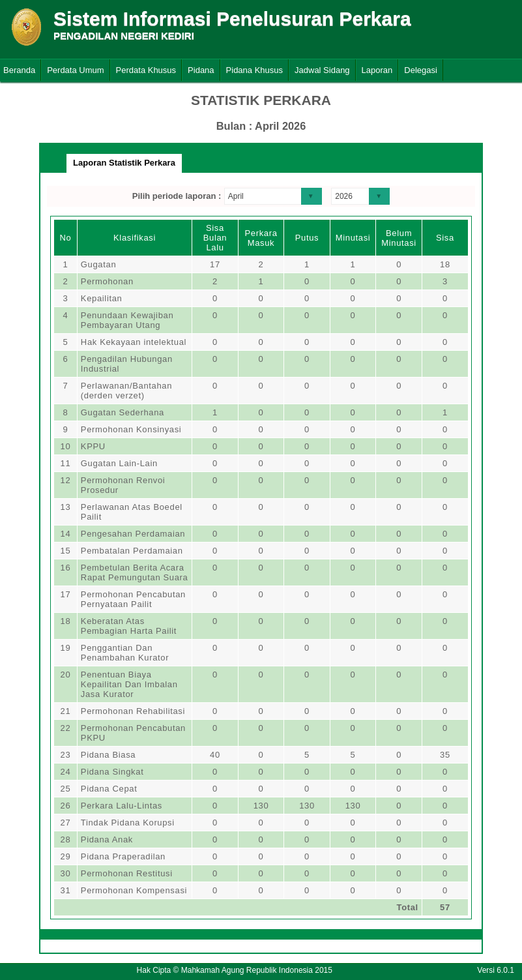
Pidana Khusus (254, 70)
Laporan (377, 70)
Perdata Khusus (146, 70)
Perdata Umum (75, 70)
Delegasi (421, 70)
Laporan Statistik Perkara (124, 163)
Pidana (201, 70)
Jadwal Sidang (322, 70)
